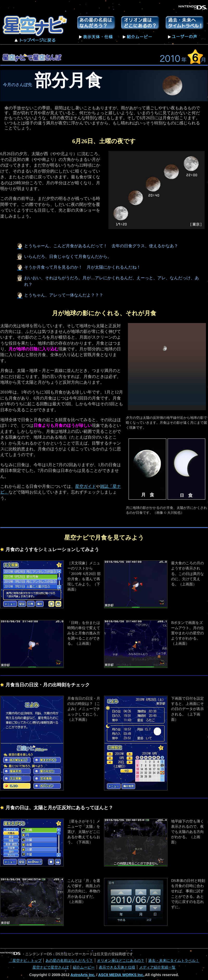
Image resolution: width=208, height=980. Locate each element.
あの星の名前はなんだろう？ (96, 23)
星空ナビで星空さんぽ (51, 967)
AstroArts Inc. (83, 975)
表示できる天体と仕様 (117, 967)
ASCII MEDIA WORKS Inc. (121, 975)
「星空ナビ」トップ (25, 960)
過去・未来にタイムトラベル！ (185, 23)
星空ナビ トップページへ (36, 29)
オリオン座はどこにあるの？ (140, 23)
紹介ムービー (138, 36)
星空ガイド (86, 486)
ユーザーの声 (183, 37)
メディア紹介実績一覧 (157, 967)
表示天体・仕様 (96, 36)
